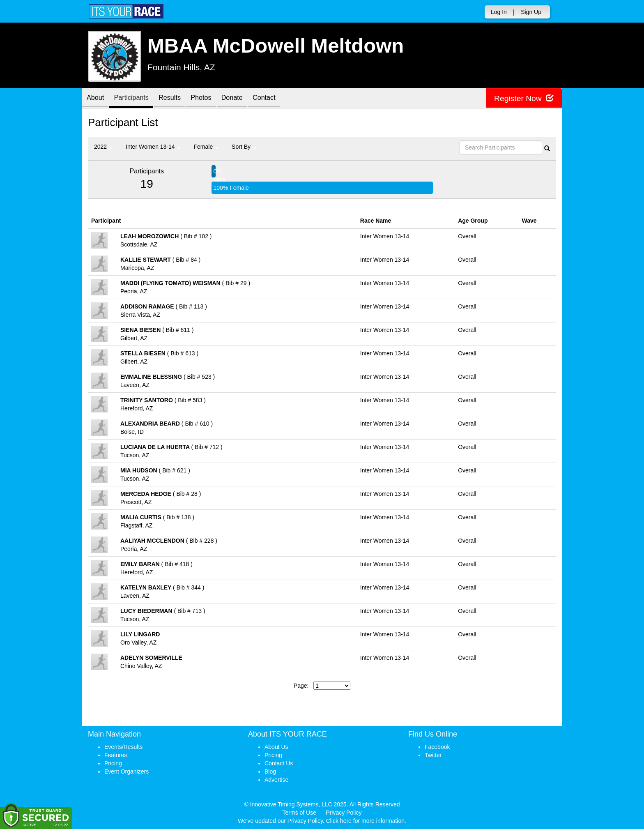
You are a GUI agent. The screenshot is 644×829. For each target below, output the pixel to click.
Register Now (523, 98)
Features (116, 755)
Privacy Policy (344, 813)
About (97, 99)
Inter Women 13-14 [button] (153, 147)
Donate (251, 99)
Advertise (276, 780)
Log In (499, 12)
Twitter (433, 755)
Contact (287, 99)
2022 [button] (103, 147)
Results (180, 99)
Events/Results (123, 747)
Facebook (437, 747)
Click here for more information (365, 821)
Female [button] (206, 147)
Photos (216, 99)
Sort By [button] (244, 147)
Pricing (113, 763)
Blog (270, 771)
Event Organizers (126, 771)
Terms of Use (299, 813)
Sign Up (531, 12)
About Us (276, 747)
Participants (138, 99)
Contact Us (279, 763)
